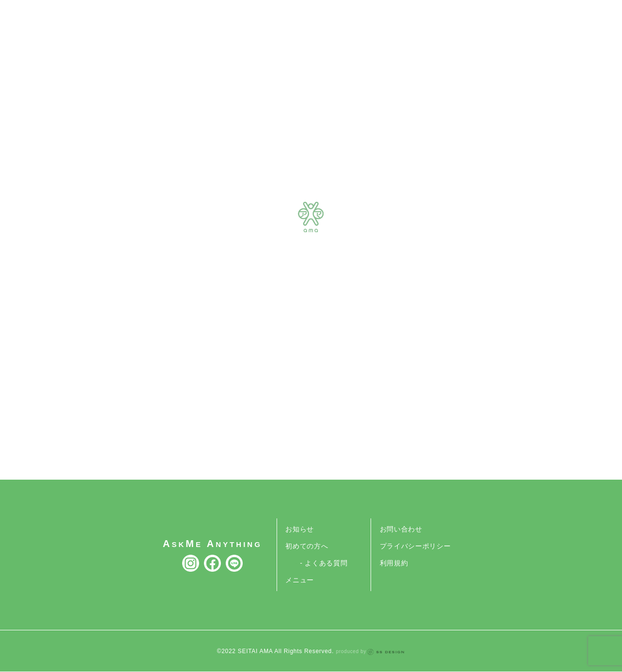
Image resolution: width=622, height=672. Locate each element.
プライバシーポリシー (415, 546)
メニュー (300, 580)
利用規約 (394, 563)
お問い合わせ (401, 529)
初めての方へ (307, 546)
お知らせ (300, 529)
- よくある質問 (324, 563)
